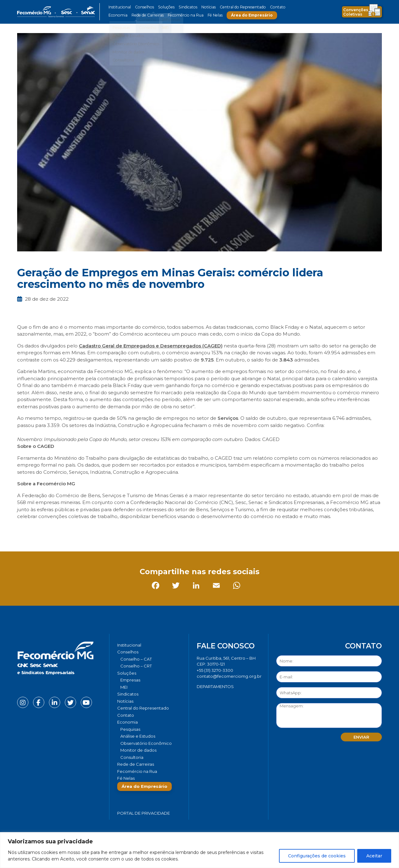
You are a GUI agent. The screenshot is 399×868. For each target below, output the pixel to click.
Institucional (120, 7)
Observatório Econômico (146, 743)
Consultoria (132, 757)
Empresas (130, 680)
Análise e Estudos (138, 736)
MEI (124, 687)
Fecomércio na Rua (183, 15)
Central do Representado (238, 7)
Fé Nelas (212, 15)
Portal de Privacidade (144, 813)
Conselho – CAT (136, 659)
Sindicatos (185, 7)
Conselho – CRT (136, 666)
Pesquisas (130, 729)
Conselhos (144, 7)
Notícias (205, 7)
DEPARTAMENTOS (215, 686)
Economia (118, 15)
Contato (272, 7)
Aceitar (374, 856)
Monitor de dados (138, 750)
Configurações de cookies (317, 856)
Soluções (164, 7)
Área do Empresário (248, 15)
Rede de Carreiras (146, 15)
